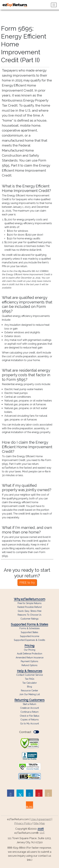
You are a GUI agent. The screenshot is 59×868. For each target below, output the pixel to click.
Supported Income (30, 636)
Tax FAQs (30, 679)
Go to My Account (29, 724)
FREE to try (27, 582)
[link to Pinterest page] (39, 793)
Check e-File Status (30, 716)
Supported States (29, 632)
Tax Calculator (30, 683)
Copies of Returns (30, 720)
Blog (29, 687)
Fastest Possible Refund (29, 607)
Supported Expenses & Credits (29, 640)
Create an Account (29, 708)
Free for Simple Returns (30, 603)
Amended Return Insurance (30, 658)
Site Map (39, 823)
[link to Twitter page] (20, 793)
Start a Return (29, 704)
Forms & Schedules (30, 628)
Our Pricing (30, 650)
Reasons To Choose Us (29, 615)
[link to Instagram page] (48, 793)
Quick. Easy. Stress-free (30, 611)
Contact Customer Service (29, 675)
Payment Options (29, 661)
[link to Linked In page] (29, 793)
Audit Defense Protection (30, 654)
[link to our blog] (29, 805)
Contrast (29, 732)
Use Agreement (41, 819)
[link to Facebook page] (11, 793)
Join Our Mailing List (29, 694)
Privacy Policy (23, 823)
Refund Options (29, 665)
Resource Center (29, 691)
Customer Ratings (29, 619)
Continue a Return (29, 712)
